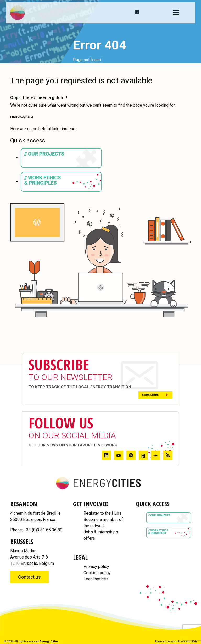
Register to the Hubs (102, 513)
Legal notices (96, 579)
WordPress (178, 642)
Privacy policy (96, 567)
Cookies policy (97, 573)
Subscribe (150, 395)
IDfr (195, 642)
